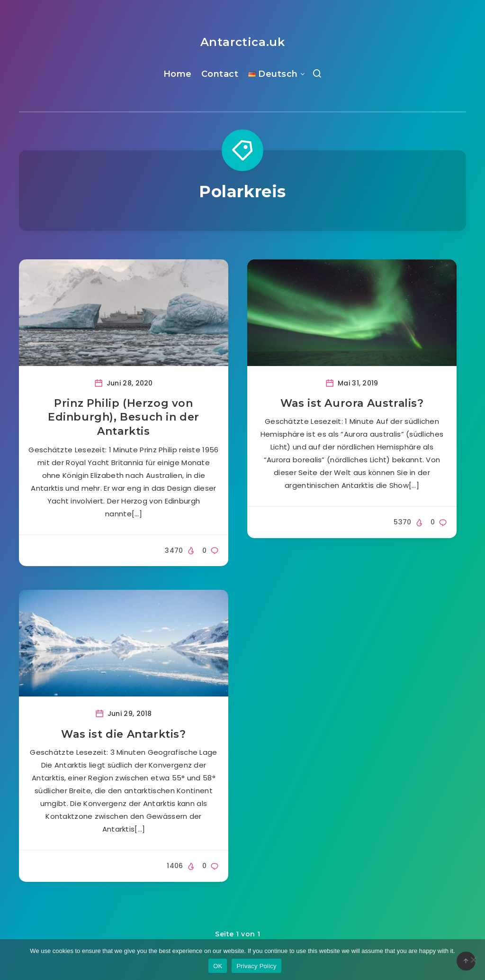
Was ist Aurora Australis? (352, 403)
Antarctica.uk (243, 42)
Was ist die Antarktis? (123, 734)
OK (218, 966)
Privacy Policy (256, 966)
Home (178, 74)
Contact (220, 74)
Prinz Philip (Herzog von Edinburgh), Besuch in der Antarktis (124, 417)
